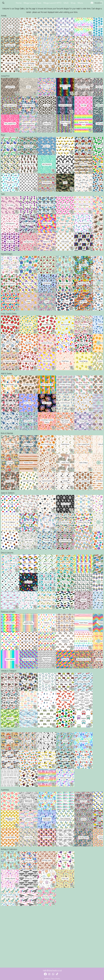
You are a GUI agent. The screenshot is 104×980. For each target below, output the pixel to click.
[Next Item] (98, 45)
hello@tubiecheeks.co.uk (52, 971)
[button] (101, 3)
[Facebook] (45, 974)
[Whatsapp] (53, 974)
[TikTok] (57, 974)
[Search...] (8, 3)
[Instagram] (49, 974)
